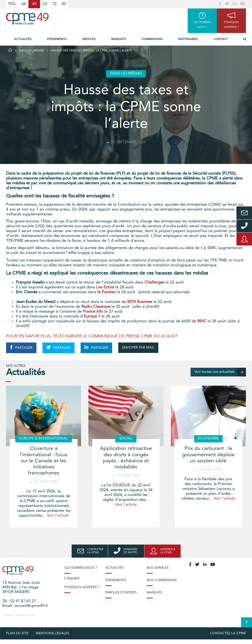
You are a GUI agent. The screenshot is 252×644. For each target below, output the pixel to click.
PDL (12, 4)
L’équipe (72, 578)
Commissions (152, 39)
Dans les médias (32, 51)
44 (24, 4)
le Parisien (107, 292)
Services (89, 39)
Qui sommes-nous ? (81, 568)
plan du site (17, 633)
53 (45, 4)
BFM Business (140, 302)
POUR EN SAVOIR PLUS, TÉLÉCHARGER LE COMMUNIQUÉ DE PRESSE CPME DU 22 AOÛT (92, 336)
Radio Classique (96, 307)
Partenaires (188, 39)
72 (54, 4)
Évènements (57, 39)
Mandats (119, 39)
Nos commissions (162, 580)
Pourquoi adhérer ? (82, 587)
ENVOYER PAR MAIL (138, 348)
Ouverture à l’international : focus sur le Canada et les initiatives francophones (44, 461)
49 (34, 4)
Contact (221, 39)
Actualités (23, 39)
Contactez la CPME (228, 633)
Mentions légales (52, 633)
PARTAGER (21, 347)
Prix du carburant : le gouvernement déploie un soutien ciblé (208, 455)
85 (64, 4)
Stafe (31, 615)
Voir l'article (58, 516)
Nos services (158, 568)
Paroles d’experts (121, 593)
